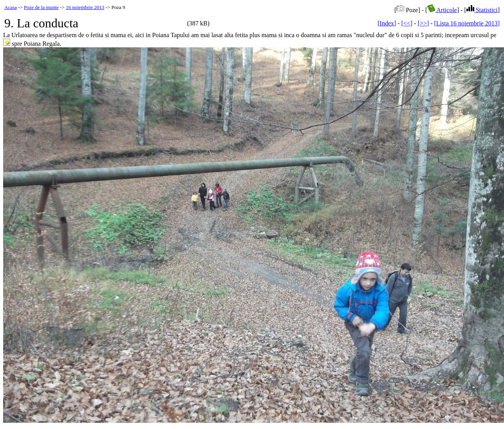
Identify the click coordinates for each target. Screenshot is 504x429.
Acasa (11, 7)
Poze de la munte (41, 7)
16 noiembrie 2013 (85, 7)
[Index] (387, 23)
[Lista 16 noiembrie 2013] (467, 23)
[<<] (407, 23)
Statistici (482, 10)
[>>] (423, 23)
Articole (442, 10)
